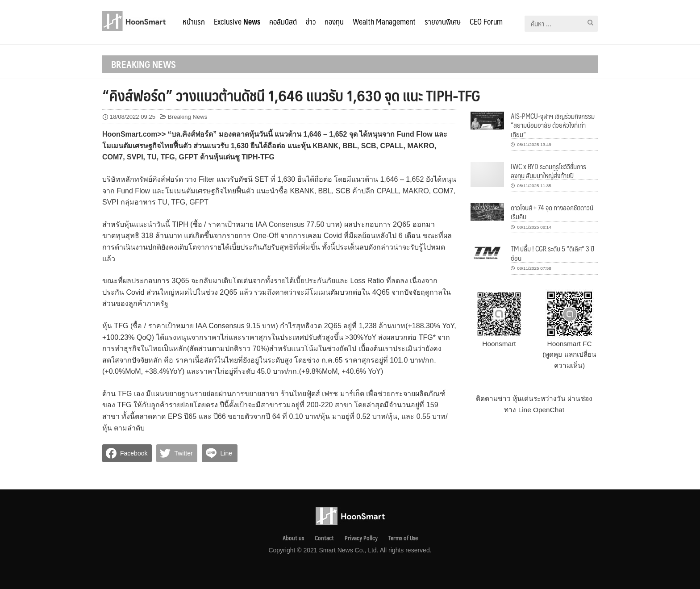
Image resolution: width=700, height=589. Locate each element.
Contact (324, 538)
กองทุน (334, 21)
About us (293, 538)
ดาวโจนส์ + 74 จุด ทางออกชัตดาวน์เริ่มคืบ (552, 212)
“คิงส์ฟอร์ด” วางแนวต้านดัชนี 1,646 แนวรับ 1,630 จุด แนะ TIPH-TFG (291, 95)
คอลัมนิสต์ (283, 21)
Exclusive (237, 21)
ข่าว (311, 21)
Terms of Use (403, 538)
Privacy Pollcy (361, 538)
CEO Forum (486, 21)
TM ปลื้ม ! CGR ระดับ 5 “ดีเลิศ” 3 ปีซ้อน (552, 253)
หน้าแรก (194, 21)
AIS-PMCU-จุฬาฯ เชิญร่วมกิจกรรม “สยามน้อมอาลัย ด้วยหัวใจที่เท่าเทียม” (553, 125)
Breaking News (187, 117)
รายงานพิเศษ (443, 21)
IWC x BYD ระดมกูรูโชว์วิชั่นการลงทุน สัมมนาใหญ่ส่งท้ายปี (548, 171)
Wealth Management (384, 21)
